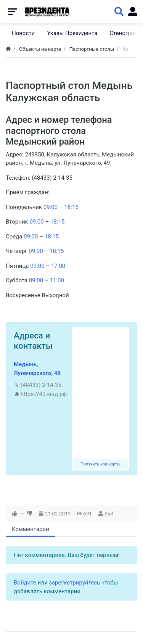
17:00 (58, 266)
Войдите (25, 583)
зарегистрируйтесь (74, 583)
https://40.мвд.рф (44, 394)
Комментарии (31, 529)
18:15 (71, 207)
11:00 (57, 280)
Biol (109, 514)
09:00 (51, 207)
